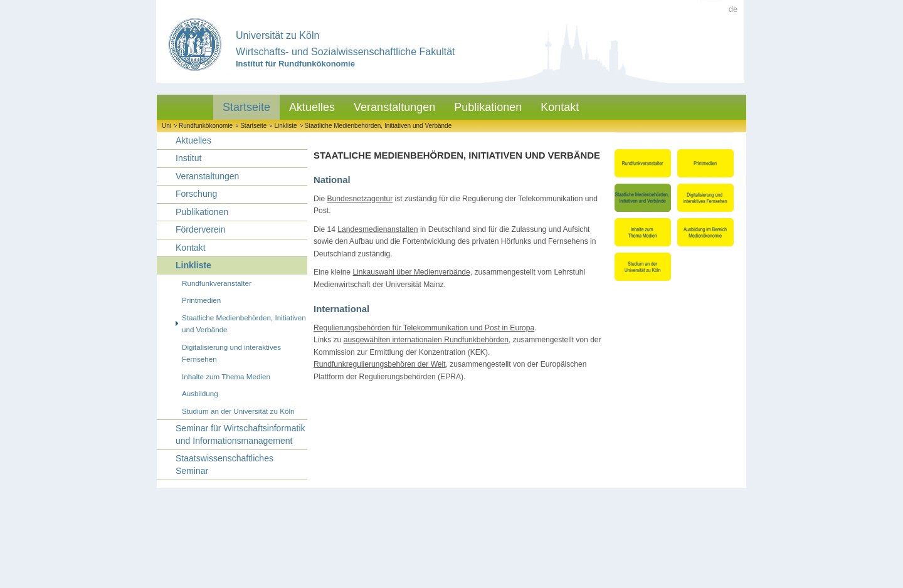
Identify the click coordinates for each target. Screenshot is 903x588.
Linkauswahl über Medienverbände (411, 272)
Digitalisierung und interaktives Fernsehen (231, 353)
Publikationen (488, 107)
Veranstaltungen (394, 107)
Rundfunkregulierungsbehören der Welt (380, 364)
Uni (166, 126)
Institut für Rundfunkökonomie (295, 64)
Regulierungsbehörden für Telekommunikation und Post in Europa (424, 328)
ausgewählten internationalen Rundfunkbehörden (426, 340)
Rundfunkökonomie (206, 126)
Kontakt (560, 107)
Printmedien (201, 300)
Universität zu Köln (277, 35)
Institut (188, 158)
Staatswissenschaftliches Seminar (224, 465)
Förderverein (201, 229)
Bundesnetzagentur (360, 199)
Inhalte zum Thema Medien (226, 376)
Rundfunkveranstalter (217, 283)
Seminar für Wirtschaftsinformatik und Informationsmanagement (240, 434)
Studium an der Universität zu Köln (238, 411)
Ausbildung (200, 393)
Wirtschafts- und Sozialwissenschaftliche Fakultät (345, 52)
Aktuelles (312, 107)
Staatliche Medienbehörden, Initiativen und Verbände (378, 126)
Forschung (196, 194)
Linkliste (285, 126)
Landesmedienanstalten (378, 229)
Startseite (246, 107)
